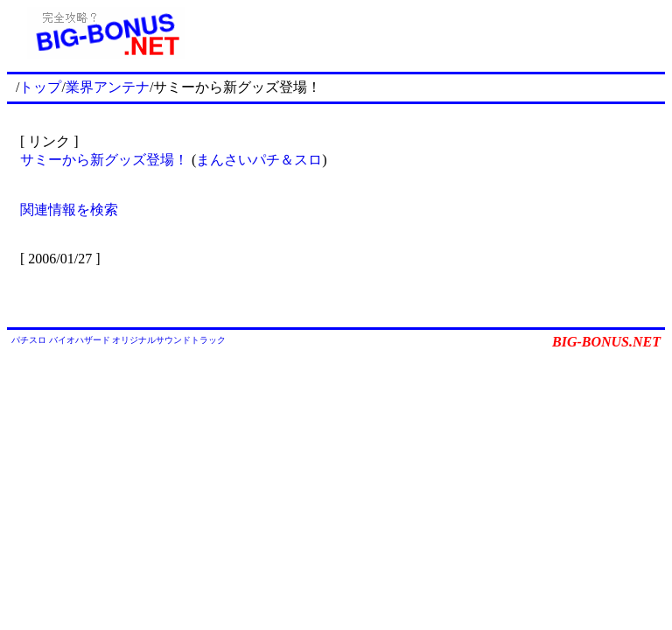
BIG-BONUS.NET (606, 342)
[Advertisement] (435, 33)
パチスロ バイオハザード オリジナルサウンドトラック (119, 340)
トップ (40, 87)
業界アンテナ (108, 87)
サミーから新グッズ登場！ (104, 160)
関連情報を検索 (69, 210)
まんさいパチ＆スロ (259, 160)
